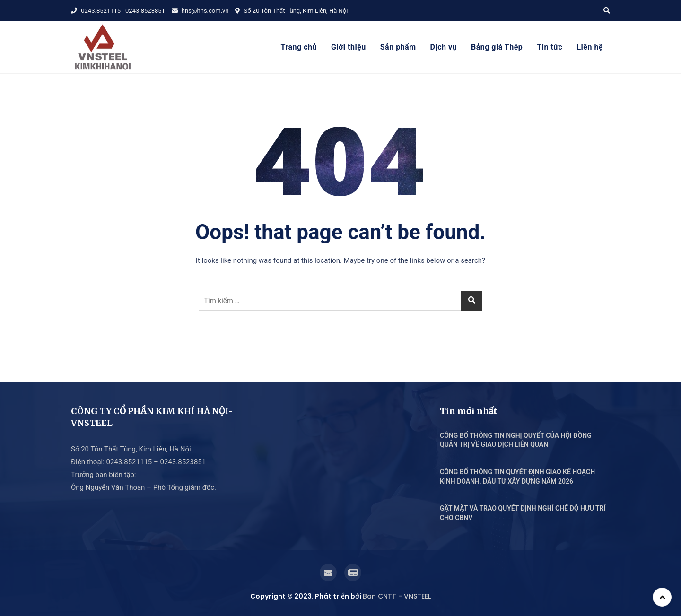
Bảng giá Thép (497, 47)
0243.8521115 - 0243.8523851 (118, 11)
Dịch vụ (444, 47)
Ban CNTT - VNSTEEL (397, 596)
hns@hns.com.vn (200, 11)
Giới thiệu (349, 47)
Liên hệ (590, 47)
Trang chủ (299, 47)
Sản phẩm (398, 47)
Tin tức (550, 47)
